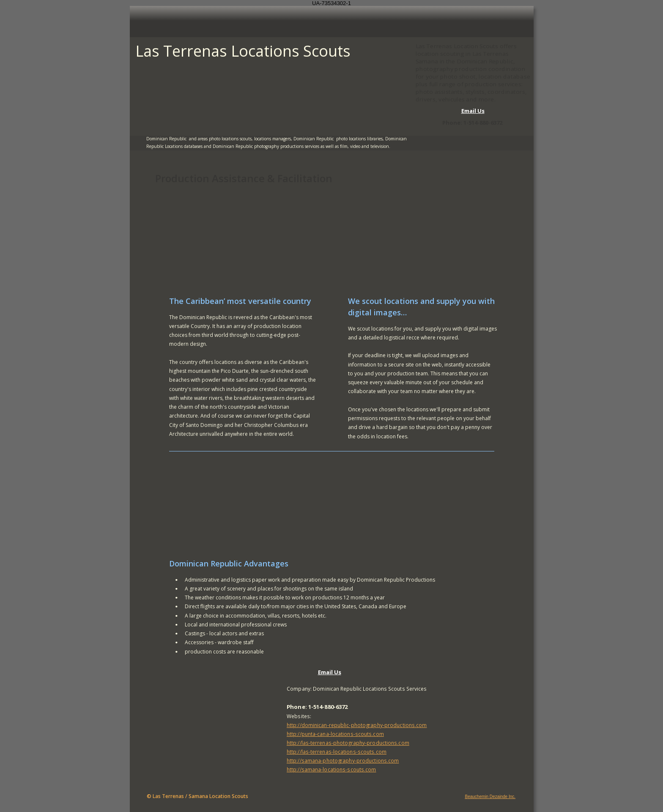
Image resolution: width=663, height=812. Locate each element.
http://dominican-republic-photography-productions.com (357, 725)
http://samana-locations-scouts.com (331, 769)
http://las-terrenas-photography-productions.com (348, 743)
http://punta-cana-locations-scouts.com (335, 734)
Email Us (473, 111)
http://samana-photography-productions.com (343, 760)
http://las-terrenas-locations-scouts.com (337, 752)
